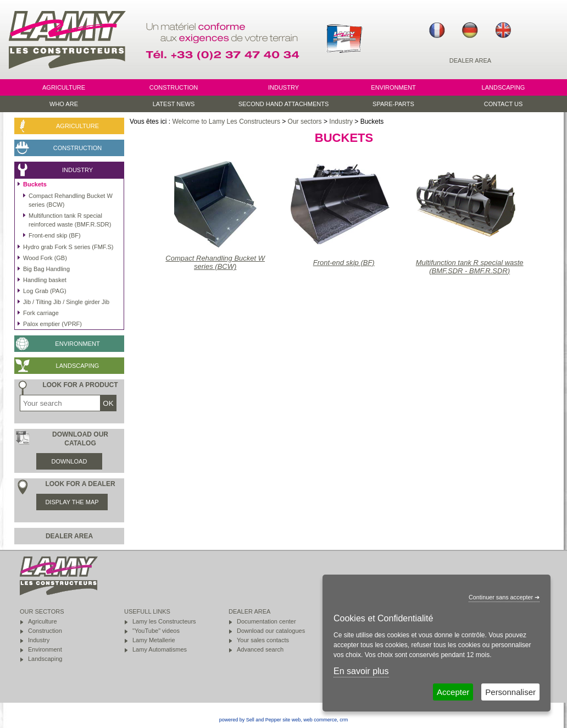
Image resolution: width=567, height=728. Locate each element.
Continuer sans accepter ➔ (504, 597)
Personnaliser (510, 692)
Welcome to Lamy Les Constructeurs (226, 122)
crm (344, 720)
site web (291, 720)
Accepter (453, 692)
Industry (341, 122)
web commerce (320, 720)
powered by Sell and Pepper (250, 720)
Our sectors (305, 122)
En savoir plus (361, 671)
